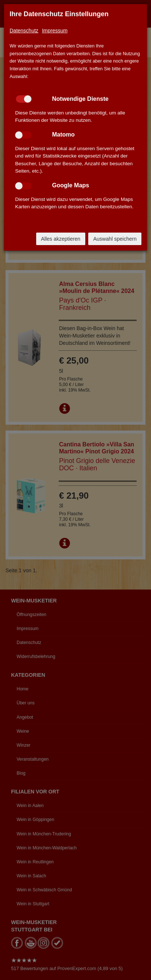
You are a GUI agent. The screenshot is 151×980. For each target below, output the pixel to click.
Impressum (55, 31)
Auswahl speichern (115, 239)
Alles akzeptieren (61, 239)
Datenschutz (24, 31)
